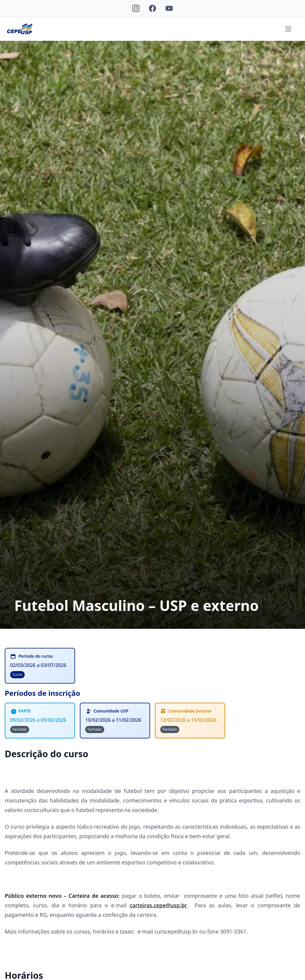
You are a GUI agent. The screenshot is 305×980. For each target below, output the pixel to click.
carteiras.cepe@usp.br (158, 905)
